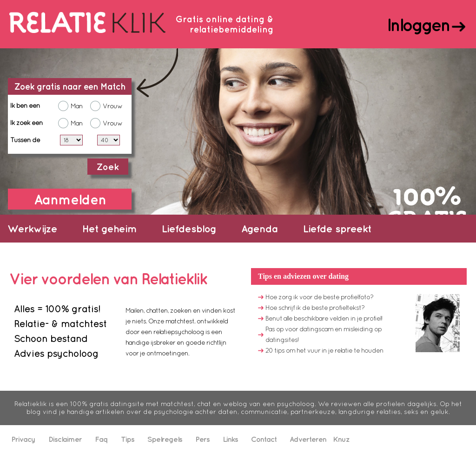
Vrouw (112, 106)
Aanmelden (70, 199)
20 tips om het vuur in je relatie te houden (324, 350)
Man (77, 106)
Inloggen (418, 25)
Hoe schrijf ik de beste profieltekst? (315, 308)
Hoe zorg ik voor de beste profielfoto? (319, 297)
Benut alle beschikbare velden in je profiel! (324, 318)
